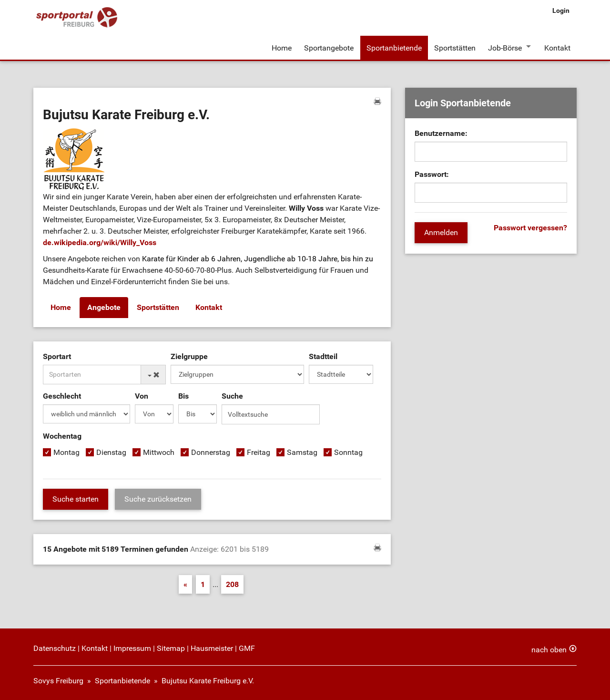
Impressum (132, 647)
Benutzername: (441, 133)
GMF (247, 647)
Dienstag (111, 452)
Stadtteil (323, 356)
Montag (66, 452)
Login (561, 10)
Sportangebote (329, 47)
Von (142, 396)
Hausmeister (212, 647)
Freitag (259, 452)
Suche (232, 396)
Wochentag (62, 436)
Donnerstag (211, 452)
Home (282, 47)
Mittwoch (159, 452)
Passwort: (432, 174)
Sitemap (171, 647)
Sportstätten (454, 47)
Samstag (302, 452)
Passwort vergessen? (530, 228)
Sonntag (348, 452)
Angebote (104, 307)
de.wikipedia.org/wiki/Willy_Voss (100, 242)
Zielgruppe (189, 356)
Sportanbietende (394, 47)
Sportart (57, 356)
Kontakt (557, 47)
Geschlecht (62, 396)
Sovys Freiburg (58, 680)
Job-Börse (504, 47)
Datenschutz (55, 647)
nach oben (549, 649)
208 (232, 583)
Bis (183, 396)
